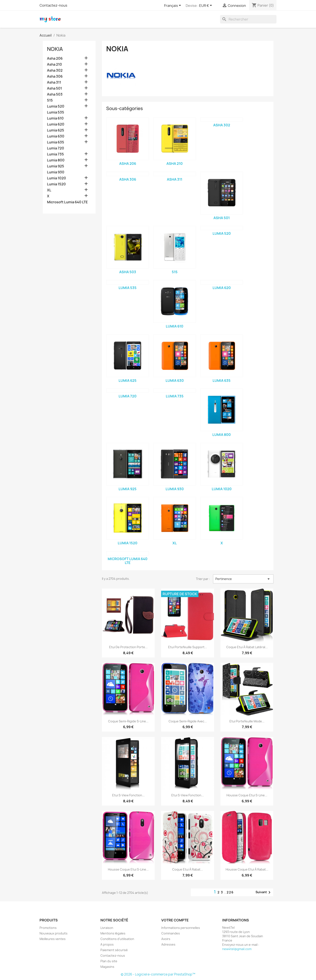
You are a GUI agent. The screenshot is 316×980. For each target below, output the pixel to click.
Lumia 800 (56, 160)
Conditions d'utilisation (117, 939)
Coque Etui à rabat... (188, 869)
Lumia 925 (56, 166)
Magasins (107, 967)
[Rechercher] (248, 19)
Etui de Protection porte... (128, 647)
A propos (107, 944)
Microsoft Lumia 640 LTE (67, 202)
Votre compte (175, 920)
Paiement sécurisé (114, 950)
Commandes (171, 933)
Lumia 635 (56, 142)
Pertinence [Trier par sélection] (243, 579)
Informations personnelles (181, 928)
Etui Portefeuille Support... (188, 647)
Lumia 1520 (56, 184)
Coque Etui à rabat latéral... (247, 647)
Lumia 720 (56, 148)
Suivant (264, 892)
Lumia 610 (55, 118)
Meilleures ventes (53, 939)
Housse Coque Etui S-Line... (247, 795)
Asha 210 (54, 64)
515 (50, 100)
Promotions (48, 928)
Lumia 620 (56, 124)
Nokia (55, 49)
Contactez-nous (53, 5)
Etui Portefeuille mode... (247, 721)
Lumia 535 (56, 112)
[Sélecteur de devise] (206, 6)
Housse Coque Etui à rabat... (247, 869)
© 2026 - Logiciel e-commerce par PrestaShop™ (158, 974)
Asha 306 (55, 76)
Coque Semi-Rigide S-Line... (128, 721)
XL (49, 190)
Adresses (168, 944)
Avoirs (166, 939)
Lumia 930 (56, 172)
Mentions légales (113, 933)
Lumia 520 (56, 106)
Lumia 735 (55, 154)
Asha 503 (55, 94)
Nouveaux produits (54, 933)
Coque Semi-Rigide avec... (188, 721)
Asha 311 (54, 82)
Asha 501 (54, 88)
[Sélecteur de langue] (173, 6)
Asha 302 (55, 70)
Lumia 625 (56, 130)
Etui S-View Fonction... (128, 795)
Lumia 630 (56, 136)
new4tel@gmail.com (237, 949)
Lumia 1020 (57, 178)
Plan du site (109, 961)
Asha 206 (55, 58)
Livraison (107, 928)
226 (230, 892)
